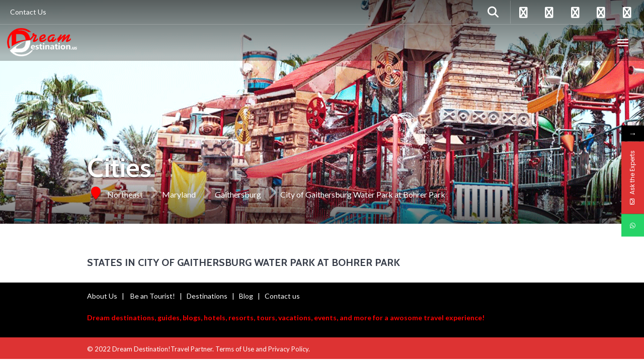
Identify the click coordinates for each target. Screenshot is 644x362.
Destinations (207, 296)
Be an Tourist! (153, 296)
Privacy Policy (288, 349)
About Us (102, 296)
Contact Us (28, 12)
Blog (246, 296)
